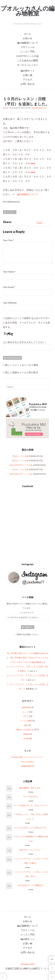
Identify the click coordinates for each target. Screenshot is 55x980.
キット (26, 715)
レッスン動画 (26, 724)
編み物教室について (28, 43)
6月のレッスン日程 (20, 464)
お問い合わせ (28, 84)
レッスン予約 (28, 51)
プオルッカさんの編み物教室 (28, 11)
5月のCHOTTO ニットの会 (21, 469)
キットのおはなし (31, 800)
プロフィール (28, 47)
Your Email (8, 291)
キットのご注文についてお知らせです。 (31, 831)
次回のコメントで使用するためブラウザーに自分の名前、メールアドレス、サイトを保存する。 (26, 326)
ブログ (26, 720)
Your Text (8, 240)
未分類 (26, 742)
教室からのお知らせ (25, 733)
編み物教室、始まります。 (31, 791)
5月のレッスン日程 (20, 473)
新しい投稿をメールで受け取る (22, 376)
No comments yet (39, 108)
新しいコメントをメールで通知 (22, 368)
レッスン (11, 212)
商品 (26, 729)
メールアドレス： (28, 616)
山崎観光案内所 (27, 769)
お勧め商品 (26, 711)
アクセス (28, 79)
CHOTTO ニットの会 (27, 56)
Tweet (39, 223)
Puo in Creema (27, 765)
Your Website (10, 306)
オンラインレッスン (28, 65)
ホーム (28, 34)
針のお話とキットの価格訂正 (31, 889)
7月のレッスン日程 (20, 460)
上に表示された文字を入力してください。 (25, 346)
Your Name (9, 275)
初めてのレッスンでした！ (31, 853)
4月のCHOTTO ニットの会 (21, 477)
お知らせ (28, 38)
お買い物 (28, 75)
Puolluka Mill (27, 968)
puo (7, 108)
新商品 (26, 738)
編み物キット (28, 71)
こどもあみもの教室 (28, 60)
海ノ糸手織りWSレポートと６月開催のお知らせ (28, 657)
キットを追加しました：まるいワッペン (31, 809)
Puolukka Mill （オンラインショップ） (28, 761)
